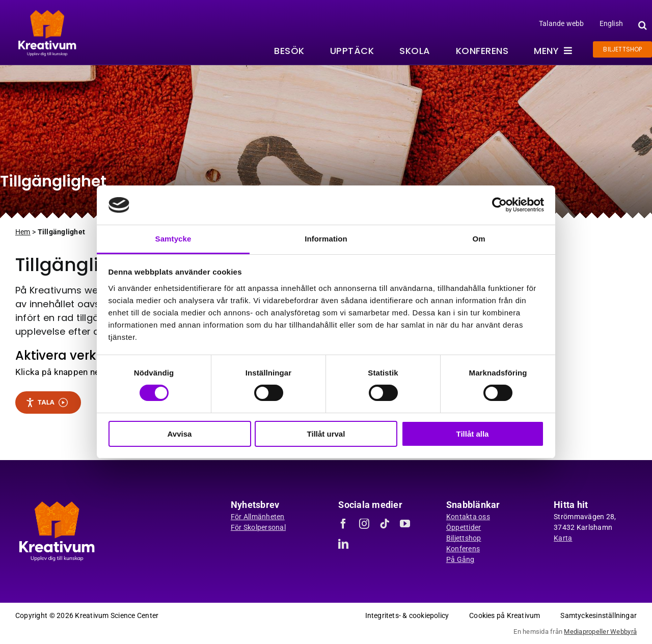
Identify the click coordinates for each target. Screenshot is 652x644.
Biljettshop (464, 538)
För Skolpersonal (258, 527)
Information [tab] (326, 239)
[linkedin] (343, 544)
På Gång (460, 559)
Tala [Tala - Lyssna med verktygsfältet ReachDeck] (47, 402)
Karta (563, 538)
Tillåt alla (473, 434)
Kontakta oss (468, 517)
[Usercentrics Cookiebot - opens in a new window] (499, 205)
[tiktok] (385, 524)
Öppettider (464, 527)
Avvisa (180, 434)
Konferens (463, 549)
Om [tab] (479, 239)
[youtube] (405, 524)
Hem (23, 232)
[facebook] (343, 524)
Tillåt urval (326, 434)
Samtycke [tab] (173, 239)
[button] (641, 25)
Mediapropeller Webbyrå (600, 632)
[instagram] (364, 524)
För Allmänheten (258, 517)
